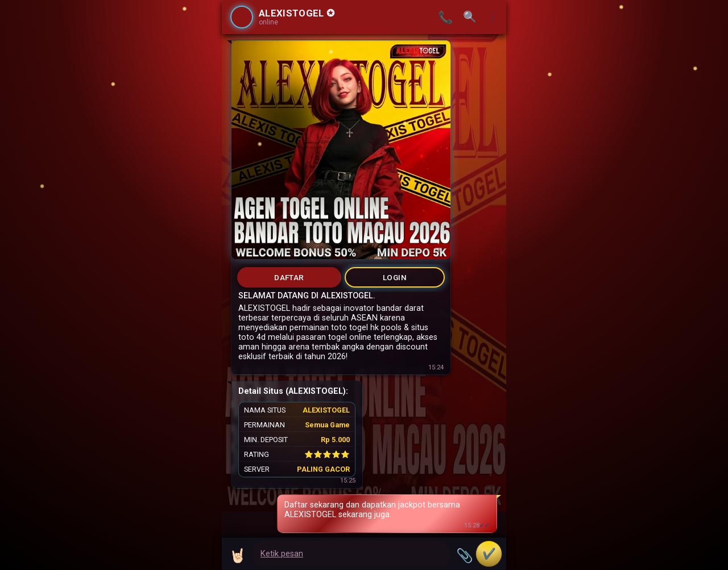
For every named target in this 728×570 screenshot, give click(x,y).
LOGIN (395, 277)
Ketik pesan (282, 554)
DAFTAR (289, 277)
